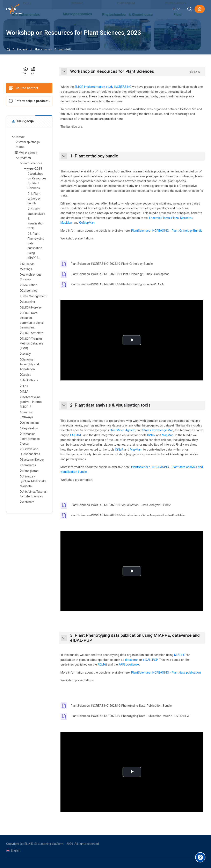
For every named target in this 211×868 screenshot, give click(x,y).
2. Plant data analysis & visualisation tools (110, 405)
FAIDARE (76, 435)
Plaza (175, 218)
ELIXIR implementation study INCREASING (103, 87)
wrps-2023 (65, 50)
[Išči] (190, 9)
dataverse (132, 660)
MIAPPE (180, 655)
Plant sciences (43, 50)
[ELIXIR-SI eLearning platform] (14, 9)
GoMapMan (87, 223)
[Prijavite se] (200, 9)
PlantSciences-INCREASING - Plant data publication (166, 673)
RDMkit (102, 665)
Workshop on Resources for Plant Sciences (112, 71)
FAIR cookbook (129, 665)
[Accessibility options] (200, 857)
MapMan (66, 223)
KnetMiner (117, 430)
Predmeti (22, 50)
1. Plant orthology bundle (94, 156)
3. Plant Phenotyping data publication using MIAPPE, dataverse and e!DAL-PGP (135, 638)
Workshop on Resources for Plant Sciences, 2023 (74, 33)
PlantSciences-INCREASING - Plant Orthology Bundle (167, 231)
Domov (9, 50)
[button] (64, 71)
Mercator (186, 218)
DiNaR (151, 435)
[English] (13, 851)
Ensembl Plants (159, 218)
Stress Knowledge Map (158, 430)
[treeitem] (29, 320)
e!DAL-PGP (150, 660)
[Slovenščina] (177, 9)
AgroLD (130, 430)
